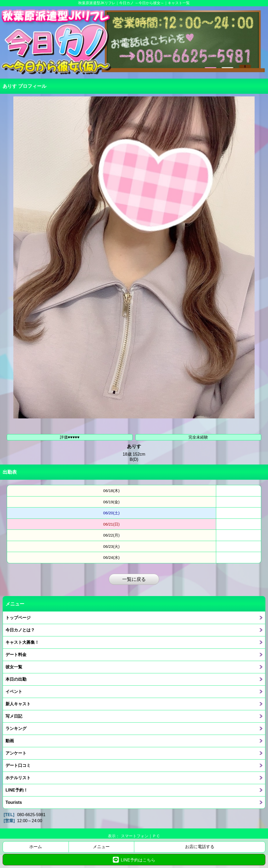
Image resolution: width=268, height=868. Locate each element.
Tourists (14, 802)
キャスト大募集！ (22, 642)
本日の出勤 (16, 679)
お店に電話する (200, 847)
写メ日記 (14, 716)
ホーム (36, 847)
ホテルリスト (18, 778)
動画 (10, 741)
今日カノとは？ (20, 630)
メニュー (101, 847)
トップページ (18, 618)
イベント (14, 691)
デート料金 (16, 654)
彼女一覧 (14, 667)
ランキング (16, 728)
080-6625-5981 (31, 815)
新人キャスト (18, 704)
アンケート (16, 753)
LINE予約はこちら (134, 860)
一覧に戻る (134, 579)
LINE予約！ (17, 790)
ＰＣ (156, 836)
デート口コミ (18, 765)
